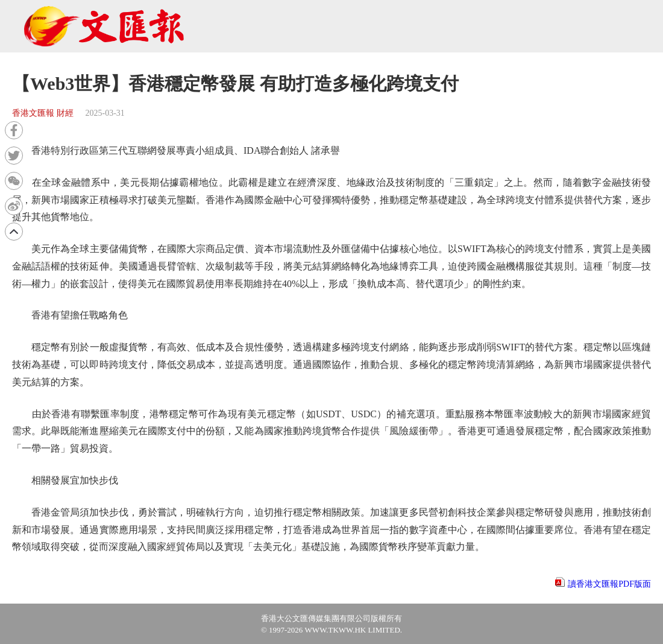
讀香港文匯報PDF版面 (609, 584)
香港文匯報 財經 (43, 113)
